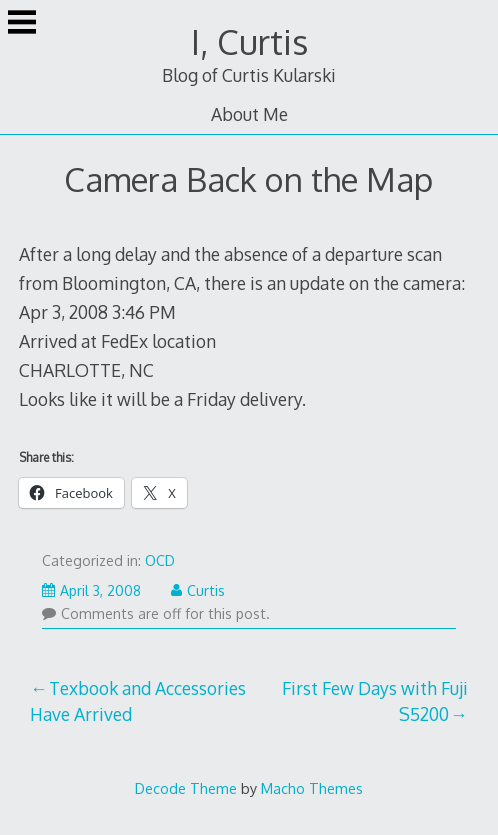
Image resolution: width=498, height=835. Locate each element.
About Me (249, 114)
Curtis (198, 590)
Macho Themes (312, 788)
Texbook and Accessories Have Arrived (138, 701)
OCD (160, 560)
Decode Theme (186, 788)
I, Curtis (249, 41)
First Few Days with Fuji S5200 (375, 701)
